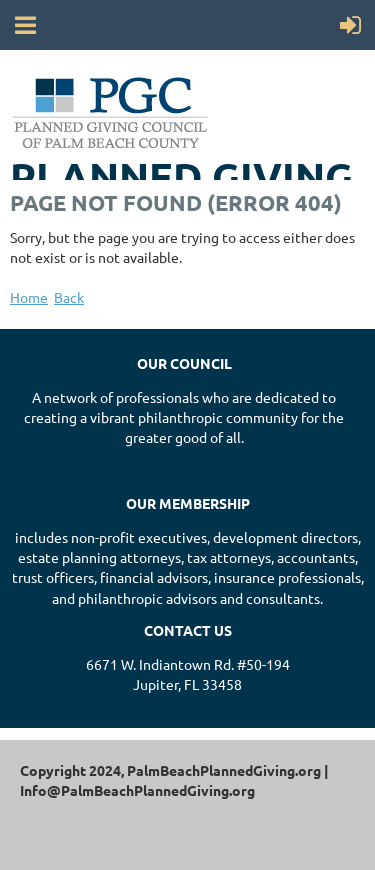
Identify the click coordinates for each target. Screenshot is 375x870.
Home (29, 297)
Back (69, 297)
